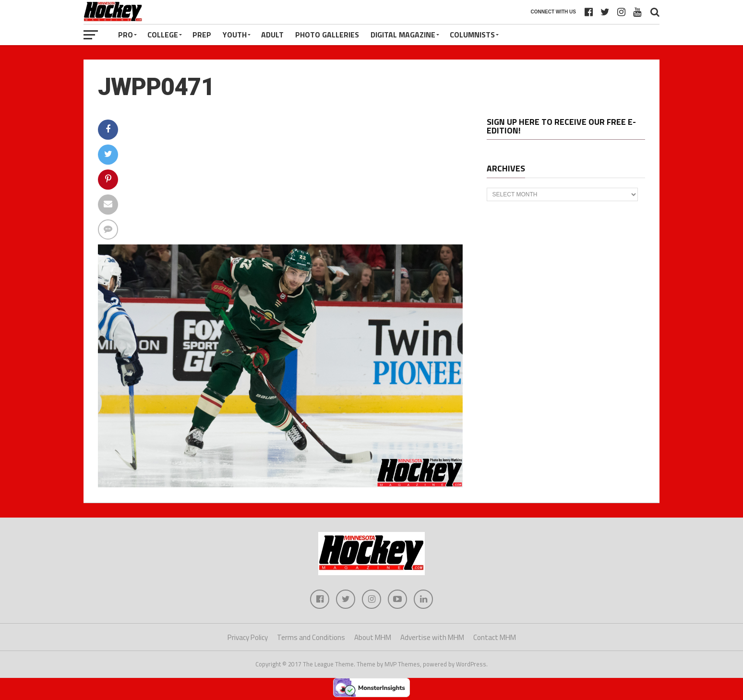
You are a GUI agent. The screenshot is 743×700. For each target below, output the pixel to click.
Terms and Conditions (311, 637)
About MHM (373, 637)
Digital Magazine (403, 35)
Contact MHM (495, 637)
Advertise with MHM (432, 637)
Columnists (472, 35)
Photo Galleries (327, 35)
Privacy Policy (248, 637)
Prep (202, 35)
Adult (272, 35)
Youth (235, 35)
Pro (126, 35)
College (163, 35)
